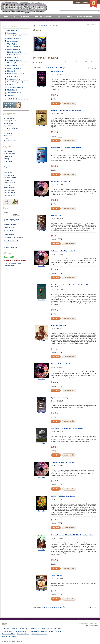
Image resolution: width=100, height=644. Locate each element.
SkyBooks (7, 131)
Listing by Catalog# (47, 631)
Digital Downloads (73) (14, 52)
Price (87, 62)
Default (93, 62)
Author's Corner (7, 631)
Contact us (5, 629)
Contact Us (26, 16)
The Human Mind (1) (13, 93)
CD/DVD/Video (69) (14, 47)
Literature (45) (12, 63)
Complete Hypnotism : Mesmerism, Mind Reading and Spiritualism (72, 535)
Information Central (64, 16)
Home (5, 16)
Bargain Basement (10, 167)
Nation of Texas (9, 188)
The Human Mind (42, 25)
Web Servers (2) (12, 98)
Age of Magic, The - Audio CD (60, 182)
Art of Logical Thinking (58, 325)
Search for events (9, 154)
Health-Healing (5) (12, 58)
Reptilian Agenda (9, 175)
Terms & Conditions (8, 634)
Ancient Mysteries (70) (13, 36)
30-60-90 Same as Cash (9, 637)
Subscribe (14, 247)
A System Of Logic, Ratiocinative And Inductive (66, 110)
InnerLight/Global (10, 121)
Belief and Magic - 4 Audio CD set (61, 364)
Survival (9, 85)
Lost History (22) (11, 66)
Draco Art (7, 185)
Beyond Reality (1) (12, 41)
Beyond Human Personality (59, 398)
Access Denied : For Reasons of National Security (66, 148)
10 (61, 68)
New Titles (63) (12, 30)
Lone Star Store (9, 190)
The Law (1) (10, 95)
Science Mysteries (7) (12, 79)
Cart (14, 16)
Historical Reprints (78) (13, 60)
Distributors (8, 133)
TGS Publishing (9, 118)
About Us (14, 629)
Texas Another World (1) (14, 87)
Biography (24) (12, 44)
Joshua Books (8, 123)
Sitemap (7, 159)
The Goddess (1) (11, 90)
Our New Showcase (43, 16)
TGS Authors (10, 33)
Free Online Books (23, 634)
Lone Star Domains (10, 193)
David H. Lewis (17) (12, 49)
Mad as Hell (8, 180)
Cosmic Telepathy (56, 576)
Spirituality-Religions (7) (14, 82)
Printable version (91, 25)
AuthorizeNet (35, 629)
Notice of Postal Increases (40, 634)
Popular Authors (12, 76)
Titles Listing (35, 631)
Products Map (8, 161)
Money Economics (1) (13, 68)
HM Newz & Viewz (10, 178)
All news (7, 247)
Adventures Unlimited (11, 128)
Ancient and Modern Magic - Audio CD (63, 251)
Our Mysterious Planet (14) (14, 74)
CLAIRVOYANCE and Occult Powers (63, 496)
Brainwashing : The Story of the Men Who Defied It (67, 428)
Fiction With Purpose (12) (15, 55)
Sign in (78, 2)
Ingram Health (9, 126)
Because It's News (10, 183)
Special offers (8, 156)
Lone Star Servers (10, 195)
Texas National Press (11, 141)
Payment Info (24, 629)
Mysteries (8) (10, 71)
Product (81, 62)
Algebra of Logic (56, 215)
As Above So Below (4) (13, 39)
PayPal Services (47, 629)
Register (86, 2)
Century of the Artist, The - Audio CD (63, 462)
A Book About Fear (57, 72)
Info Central (8, 173)
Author (6, 138)
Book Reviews (59, 629)
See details (42, 86)
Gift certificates (9, 151)
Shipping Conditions (22, 631)
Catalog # (74, 62)
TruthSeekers (8, 136)
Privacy (59, 631)
